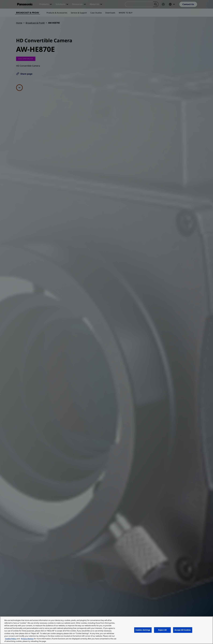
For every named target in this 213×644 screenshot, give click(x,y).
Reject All (162, 630)
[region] (106, 630)
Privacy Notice (27, 639)
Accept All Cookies (183, 630)
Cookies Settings (143, 630)
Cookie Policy (11, 639)
